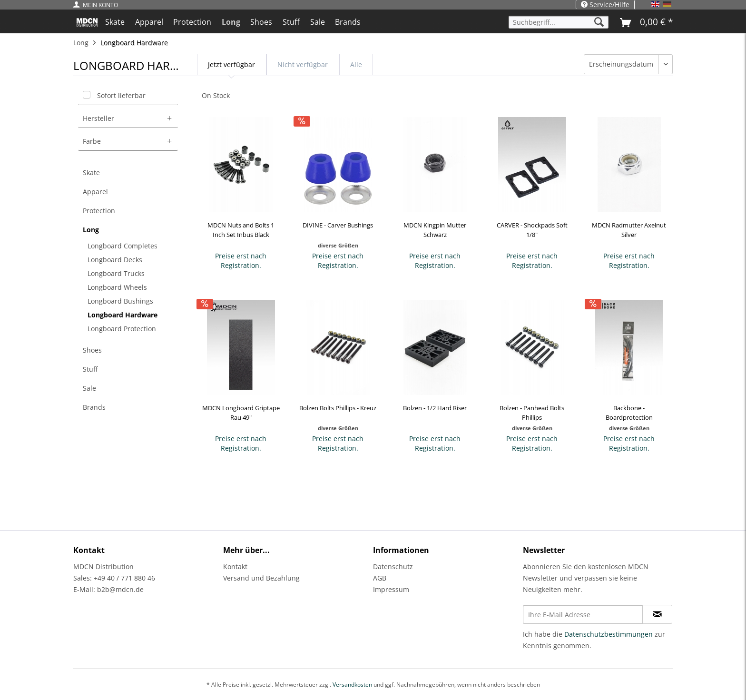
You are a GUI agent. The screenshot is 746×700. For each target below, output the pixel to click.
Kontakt (235, 567)
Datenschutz (393, 567)
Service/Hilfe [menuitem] (605, 5)
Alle (356, 64)
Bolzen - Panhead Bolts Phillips (532, 413)
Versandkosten (352, 685)
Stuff (90, 369)
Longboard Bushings (120, 301)
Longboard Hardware (123, 315)
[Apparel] (149, 22)
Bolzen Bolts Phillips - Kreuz (338, 408)
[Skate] (115, 22)
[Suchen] (599, 22)
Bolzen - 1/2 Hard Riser (435, 408)
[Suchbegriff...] (559, 22)
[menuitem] (98, 5)
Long (91, 230)
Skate (91, 173)
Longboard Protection (122, 329)
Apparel (95, 192)
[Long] (231, 22)
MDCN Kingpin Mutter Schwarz (435, 230)
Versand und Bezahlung (261, 578)
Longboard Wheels (117, 287)
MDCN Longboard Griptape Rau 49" (241, 413)
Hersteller (98, 118)
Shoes (92, 350)
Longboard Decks (115, 260)
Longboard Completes (123, 246)
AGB (380, 578)
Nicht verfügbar (303, 64)
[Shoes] (262, 22)
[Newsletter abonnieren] (657, 614)
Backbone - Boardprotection (629, 413)
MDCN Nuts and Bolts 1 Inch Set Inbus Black (241, 230)
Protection (99, 211)
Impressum (391, 589)
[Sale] (318, 22)
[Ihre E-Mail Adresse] (583, 614)
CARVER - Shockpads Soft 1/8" (532, 230)
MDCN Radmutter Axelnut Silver (629, 230)
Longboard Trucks (116, 273)
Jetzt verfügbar (231, 64)
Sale (89, 388)
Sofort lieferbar (121, 95)
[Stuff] (291, 22)
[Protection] (192, 22)
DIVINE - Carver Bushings (338, 225)
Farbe (92, 141)
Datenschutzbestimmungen (609, 634)
